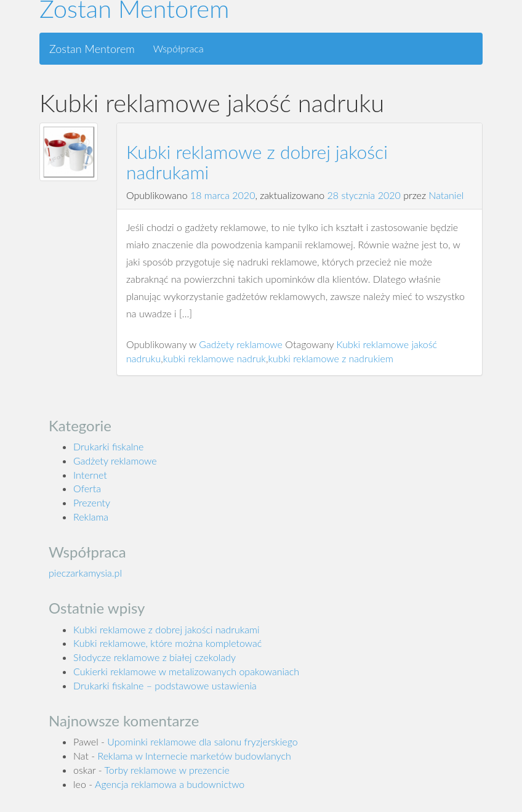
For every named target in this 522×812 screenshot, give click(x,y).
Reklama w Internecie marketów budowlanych (195, 756)
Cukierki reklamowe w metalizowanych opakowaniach (186, 671)
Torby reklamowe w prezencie (167, 770)
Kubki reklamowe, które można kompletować (167, 643)
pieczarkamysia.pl (85, 573)
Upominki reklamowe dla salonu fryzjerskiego (202, 741)
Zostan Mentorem (92, 49)
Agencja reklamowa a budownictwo (170, 784)
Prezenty (92, 502)
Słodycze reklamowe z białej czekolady (155, 657)
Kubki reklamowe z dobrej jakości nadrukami (257, 162)
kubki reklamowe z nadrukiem (330, 358)
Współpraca (179, 48)
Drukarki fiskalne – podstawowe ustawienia (165, 685)
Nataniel (446, 195)
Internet (90, 475)
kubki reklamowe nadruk (215, 358)
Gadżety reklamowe (241, 344)
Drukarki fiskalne (108, 446)
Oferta (87, 488)
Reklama (91, 517)
